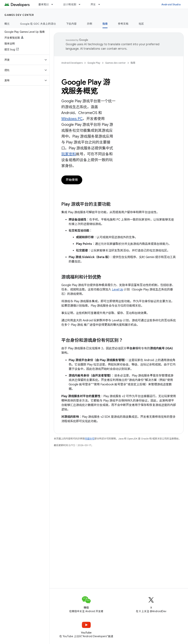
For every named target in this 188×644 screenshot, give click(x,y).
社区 (141, 24)
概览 (7, 24)
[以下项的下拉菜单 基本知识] (54, 4)
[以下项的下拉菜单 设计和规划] (81, 4)
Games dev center (19, 15)
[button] (22, 60)
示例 (90, 24)
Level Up (118, 290)
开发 (93, 4)
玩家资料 (69, 154)
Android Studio (171, 4)
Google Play (94, 63)
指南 (133, 63)
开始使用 (72, 180)
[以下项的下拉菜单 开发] (101, 4)
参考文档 (123, 24)
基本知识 (44, 4)
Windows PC (72, 119)
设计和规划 (70, 4)
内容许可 (90, 439)
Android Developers (72, 63)
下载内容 (71, 24)
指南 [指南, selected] (105, 24)
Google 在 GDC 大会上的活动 (38, 24)
